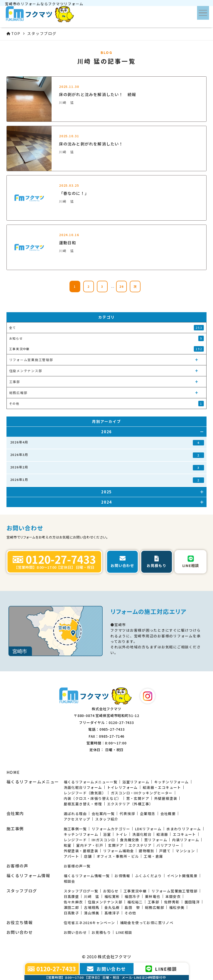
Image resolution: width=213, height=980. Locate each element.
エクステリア (140, 845)
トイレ (122, 834)
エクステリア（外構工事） (130, 804)
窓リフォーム (156, 840)
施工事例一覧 (75, 829)
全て (107, 328)
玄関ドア (116, 845)
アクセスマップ (77, 819)
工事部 (153, 902)
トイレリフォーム (122, 787)
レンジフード (75, 840)
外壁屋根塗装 (166, 798)
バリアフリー (168, 845)
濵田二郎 (71, 907)
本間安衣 (173, 896)
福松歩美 (177, 907)
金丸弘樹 (112, 907)
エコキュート (184, 834)
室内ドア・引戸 (90, 845)
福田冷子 (132, 896)
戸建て (165, 851)
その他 (130, 913)
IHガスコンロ (103, 840)
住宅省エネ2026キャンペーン (89, 923)
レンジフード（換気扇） (85, 793)
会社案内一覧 (103, 814)
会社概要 (168, 814)
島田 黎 (132, 907)
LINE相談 (124, 932)
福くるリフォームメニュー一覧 (91, 782)
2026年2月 (107, 468)
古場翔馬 (92, 907)
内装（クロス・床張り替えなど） (93, 798)
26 (122, 286)
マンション (185, 851)
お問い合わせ (75, 932)
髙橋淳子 (112, 913)
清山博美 (92, 913)
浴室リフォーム (136, 782)
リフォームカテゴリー (111, 829)
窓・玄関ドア (138, 798)
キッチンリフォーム (172, 782)
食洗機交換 (130, 840)
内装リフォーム (186, 840)
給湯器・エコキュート (162, 787)
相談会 (70, 881)
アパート (71, 856)
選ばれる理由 (75, 814)
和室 (68, 845)
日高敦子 (71, 913)
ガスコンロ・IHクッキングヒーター (142, 793)
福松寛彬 (112, 896)
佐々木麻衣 (73, 902)
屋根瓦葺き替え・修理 (83, 804)
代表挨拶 (127, 814)
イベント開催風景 (182, 876)
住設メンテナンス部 (105, 902)
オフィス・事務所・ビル (118, 856)
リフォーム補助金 (118, 851)
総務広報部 (155, 907)
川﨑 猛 (92, 896)
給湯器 (162, 834)
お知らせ (111, 891)
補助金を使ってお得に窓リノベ (147, 923)
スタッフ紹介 (107, 819)
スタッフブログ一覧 (81, 891)
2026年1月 (107, 480)
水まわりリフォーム (184, 829)
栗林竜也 (153, 896)
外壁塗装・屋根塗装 (81, 851)
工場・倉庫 (153, 856)
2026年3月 (107, 455)
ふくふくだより (148, 876)
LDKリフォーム (148, 829)
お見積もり (101, 932)
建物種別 (146, 851)
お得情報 (122, 876)
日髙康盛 (71, 896)
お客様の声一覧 (77, 866)
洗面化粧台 (142, 834)
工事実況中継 (135, 891)
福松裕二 (135, 902)
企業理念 (148, 814)
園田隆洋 (192, 902)
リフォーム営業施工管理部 (175, 891)
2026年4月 (107, 443)
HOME (13, 772)
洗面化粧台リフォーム (83, 787)
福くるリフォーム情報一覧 (87, 876)
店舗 (88, 856)
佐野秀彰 (172, 902)
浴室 (107, 834)
